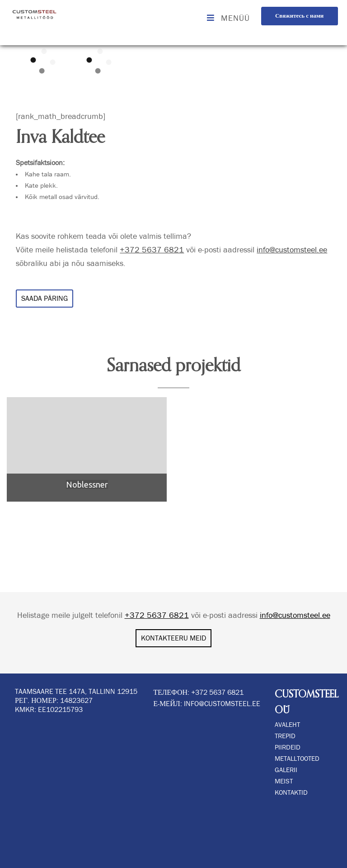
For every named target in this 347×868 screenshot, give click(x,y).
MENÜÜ (227, 18)
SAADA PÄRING (45, 299)
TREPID (285, 736)
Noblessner (87, 484)
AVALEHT (287, 725)
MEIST (284, 781)
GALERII (286, 770)
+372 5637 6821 (152, 250)
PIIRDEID (288, 747)
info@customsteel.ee (292, 250)
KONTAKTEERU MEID (173, 638)
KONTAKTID (291, 793)
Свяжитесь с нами (299, 16)
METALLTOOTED (297, 759)
